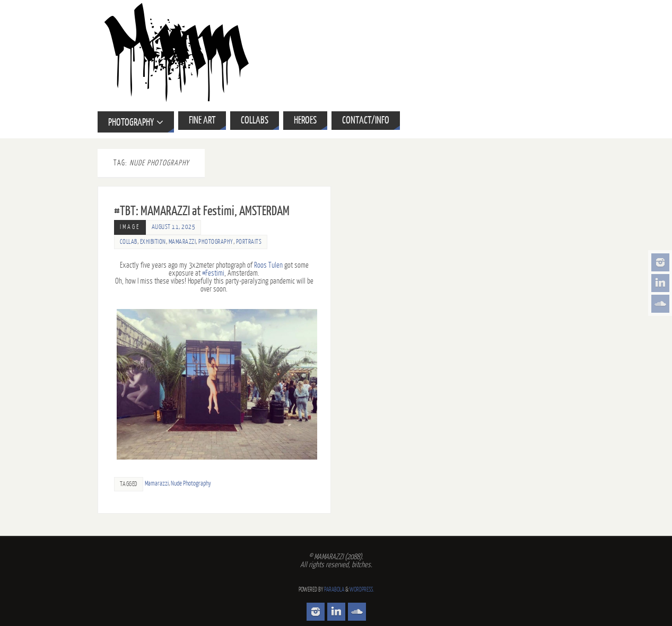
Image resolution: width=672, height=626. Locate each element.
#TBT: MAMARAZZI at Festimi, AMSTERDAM (202, 211)
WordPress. (362, 590)
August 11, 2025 (174, 227)
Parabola (334, 590)
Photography (216, 242)
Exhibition (153, 242)
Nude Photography (191, 484)
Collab (129, 242)
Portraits (249, 242)
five (145, 265)
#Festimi (213, 273)
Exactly (129, 265)
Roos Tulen (268, 265)
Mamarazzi (182, 242)
